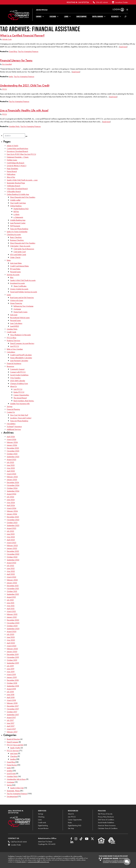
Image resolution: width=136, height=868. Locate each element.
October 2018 (12, 683)
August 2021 (11, 597)
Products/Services (13, 340)
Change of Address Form (19, 383)
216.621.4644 (102, 2)
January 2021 (12, 617)
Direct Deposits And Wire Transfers (23, 197)
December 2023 (13, 517)
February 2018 (12, 703)
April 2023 (11, 540)
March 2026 (11, 439)
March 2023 (11, 543)
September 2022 (13, 560)
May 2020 (11, 640)
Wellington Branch (13, 186)
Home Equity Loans (20, 312)
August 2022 (11, 563)
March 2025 (11, 474)
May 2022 (11, 571)
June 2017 (11, 723)
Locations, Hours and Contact (21, 418)
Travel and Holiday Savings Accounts (24, 292)
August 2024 (11, 494)
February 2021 (12, 614)
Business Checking (17, 240)
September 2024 (13, 491)
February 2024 (12, 511)
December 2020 (13, 620)
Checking (53, 17)
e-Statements (18, 217)
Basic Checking (16, 237)
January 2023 (12, 548)
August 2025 (11, 459)
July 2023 (10, 531)
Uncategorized (12, 796)
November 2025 (13, 451)
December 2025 (13, 448)
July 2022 (10, 566)
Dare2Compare (81, 17)
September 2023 (13, 525)
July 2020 (10, 634)
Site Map (71, 828)
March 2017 (11, 729)
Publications (11, 174)
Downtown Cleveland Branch (17, 151)
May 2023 (11, 537)
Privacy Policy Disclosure (106, 817)
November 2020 (13, 623)
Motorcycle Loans (17, 300)
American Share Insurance (107, 825)
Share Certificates (20, 286)
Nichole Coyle (7, 39)
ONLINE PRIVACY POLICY (17, 166)
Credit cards (42, 823)
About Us (13, 386)
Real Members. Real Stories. (24, 401)
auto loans (14, 753)
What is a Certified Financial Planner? (22, 35)
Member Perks (14, 126)
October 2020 (12, 626)
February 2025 (12, 477)
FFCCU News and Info (15, 745)
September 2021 (13, 594)
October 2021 (12, 591)
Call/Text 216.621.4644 (19, 842)
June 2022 (11, 568)
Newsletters (11, 424)
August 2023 (11, 528)
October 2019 (12, 660)
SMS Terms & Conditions (106, 820)
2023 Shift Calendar (18, 381)
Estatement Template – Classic (18, 157)
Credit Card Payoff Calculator (21, 355)
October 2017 (12, 712)
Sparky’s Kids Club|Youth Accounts (23, 280)
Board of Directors (13, 739)
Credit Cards (11, 332)
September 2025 (13, 457)
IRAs (12, 277)
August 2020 (12, 631)
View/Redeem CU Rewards (20, 335)
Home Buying (12, 765)
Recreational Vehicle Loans (20, 318)
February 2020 (12, 649)
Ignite (11, 76)
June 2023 (11, 534)
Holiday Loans (12, 160)
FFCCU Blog (11, 338)
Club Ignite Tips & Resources (24, 249)
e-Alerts (16, 214)
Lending (13, 759)
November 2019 (13, 657)
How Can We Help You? (19, 415)
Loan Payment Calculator (19, 361)
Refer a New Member (15, 349)
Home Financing (16, 303)
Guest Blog (13, 51)
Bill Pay (16, 212)
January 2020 (12, 652)
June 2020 (11, 637)
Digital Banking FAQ (21, 209)
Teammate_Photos (13, 791)
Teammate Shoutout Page (16, 183)
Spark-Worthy (15, 748)
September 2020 (13, 629)
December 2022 (13, 551)
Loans (66, 17)
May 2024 (11, 502)
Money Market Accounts (19, 289)
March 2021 (11, 611)
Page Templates (12, 169)
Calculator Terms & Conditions (108, 828)
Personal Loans (15, 272)
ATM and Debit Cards (18, 254)
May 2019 (11, 672)
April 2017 (11, 726)
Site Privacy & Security (105, 814)
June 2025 (11, 465)
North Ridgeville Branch (15, 163)
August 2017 (11, 717)
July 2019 (10, 666)
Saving (9, 785)
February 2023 (12, 545)
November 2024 (13, 485)
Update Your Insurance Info (20, 404)
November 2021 (13, 588)
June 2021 (11, 603)
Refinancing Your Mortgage (23, 306)
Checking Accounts (14, 234)
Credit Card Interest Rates (19, 266)
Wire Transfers (15, 378)
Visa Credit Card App (18, 203)
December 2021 (13, 586)
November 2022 (13, 554)
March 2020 (12, 646)
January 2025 (12, 480)
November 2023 (13, 520)
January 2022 (12, 583)
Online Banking (16, 206)
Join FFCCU (42, 10)
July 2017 (10, 720)
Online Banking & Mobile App (18, 194)
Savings (39, 17)
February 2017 (12, 732)
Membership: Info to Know (16, 779)
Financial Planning (13, 409)
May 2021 (11, 606)
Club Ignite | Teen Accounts (20, 246)
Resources (115, 17)
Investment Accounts (17, 283)
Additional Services (14, 429)
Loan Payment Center (18, 223)
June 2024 (11, 500)
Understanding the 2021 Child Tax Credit (25, 85)
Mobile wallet (15, 200)
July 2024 (10, 497)
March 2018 (11, 700)
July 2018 (10, 692)
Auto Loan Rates (16, 263)
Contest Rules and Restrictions (17, 148)
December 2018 (13, 680)
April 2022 (11, 574)
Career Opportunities (21, 395)
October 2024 (12, 488)
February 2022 (12, 580)
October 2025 (12, 454)
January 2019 (12, 677)
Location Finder (122, 2)
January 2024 (12, 514)
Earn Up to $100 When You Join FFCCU (21, 154)
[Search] (14, 136)
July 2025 (10, 462)
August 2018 (11, 689)
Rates (9, 260)
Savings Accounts (13, 275)
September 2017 (13, 715)
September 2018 (13, 686)
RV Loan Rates (15, 269)
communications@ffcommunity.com (38, 862)
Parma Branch (12, 171)
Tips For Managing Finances (28, 51)
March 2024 (11, 508)
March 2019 (11, 674)
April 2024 (11, 505)
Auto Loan (14, 315)
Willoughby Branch (14, 191)
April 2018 (11, 697)
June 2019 (11, 669)
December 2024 (13, 482)
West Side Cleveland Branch (17, 189)
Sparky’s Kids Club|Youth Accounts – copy (22, 180)
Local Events (11, 773)
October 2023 (12, 523)
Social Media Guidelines (19, 375)
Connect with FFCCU (18, 372)
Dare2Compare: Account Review (22, 343)
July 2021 (10, 600)
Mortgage (17, 309)
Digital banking (43, 825)
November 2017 (13, 709)
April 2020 (11, 643)
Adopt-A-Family (13, 146)
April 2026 (11, 437)
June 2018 (11, 694)
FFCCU (4, 89)
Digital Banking (98, 17)
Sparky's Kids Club (17, 788)
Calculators (11, 352)
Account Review (43, 828)
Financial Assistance (14, 363)
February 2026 (12, 442)
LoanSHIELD (15, 326)
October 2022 (12, 557)
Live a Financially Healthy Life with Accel (24, 110)
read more (123, 47)
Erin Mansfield (7, 64)
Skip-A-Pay (11, 177)
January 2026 (12, 445)
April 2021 (11, 609)
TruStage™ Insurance (14, 426)
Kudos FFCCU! (19, 392)
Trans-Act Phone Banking (19, 229)
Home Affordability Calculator (21, 358)
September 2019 (13, 663)
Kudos (70, 823)
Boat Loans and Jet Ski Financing (22, 297)
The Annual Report (20, 398)
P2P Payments (15, 226)
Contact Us (11, 412)
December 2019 (13, 654)
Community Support (17, 369)
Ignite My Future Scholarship (17, 232)
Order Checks (15, 257)
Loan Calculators (16, 323)
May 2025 (11, 468)
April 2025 (11, 471)
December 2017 (13, 706)
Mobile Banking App (18, 220)
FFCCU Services (13, 751)
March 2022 (11, 577)
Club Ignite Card (20, 252)
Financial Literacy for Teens (16, 60)
